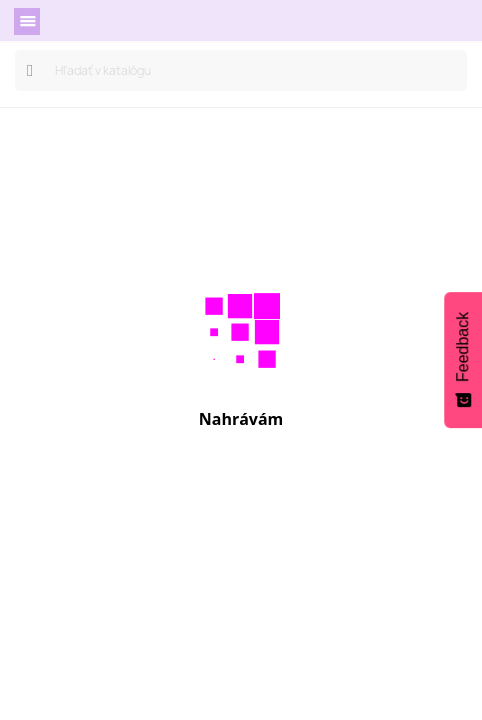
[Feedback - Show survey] (463, 360)
